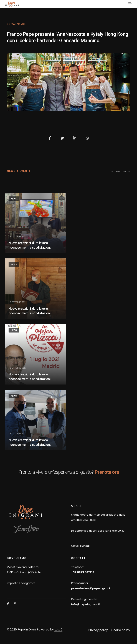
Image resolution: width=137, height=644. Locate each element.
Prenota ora (107, 472)
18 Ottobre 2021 (18, 237)
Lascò (58, 629)
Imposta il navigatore (21, 583)
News (14, 199)
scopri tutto (121, 172)
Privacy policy (98, 630)
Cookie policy (121, 630)
